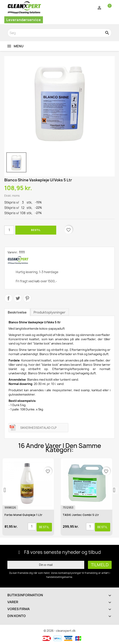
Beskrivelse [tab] (17, 312)
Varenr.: (13, 252)
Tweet (18, 298)
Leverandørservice (24, 20)
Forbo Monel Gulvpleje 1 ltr (24, 515)
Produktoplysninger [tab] (49, 312)
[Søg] (59, 33)
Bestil (36, 230)
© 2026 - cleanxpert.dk (60, 631)
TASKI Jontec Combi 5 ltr (81, 515)
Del (8, 298)
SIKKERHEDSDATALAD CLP (38, 428)
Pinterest (27, 298)
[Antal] (9, 230)
